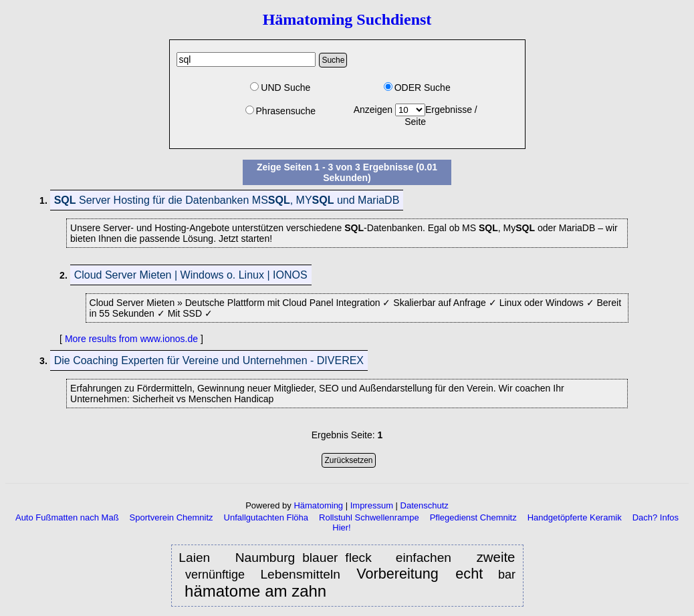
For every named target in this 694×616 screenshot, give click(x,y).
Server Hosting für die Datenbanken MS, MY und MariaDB (227, 200)
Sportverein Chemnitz (171, 517)
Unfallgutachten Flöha (266, 517)
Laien (198, 558)
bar (507, 575)
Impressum (372, 505)
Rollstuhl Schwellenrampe (369, 517)
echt (469, 574)
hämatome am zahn (255, 592)
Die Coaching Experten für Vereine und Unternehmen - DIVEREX (209, 360)
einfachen (427, 558)
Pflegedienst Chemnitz (473, 517)
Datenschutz (425, 505)
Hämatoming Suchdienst (347, 19)
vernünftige (217, 575)
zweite (496, 557)
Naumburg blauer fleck (304, 558)
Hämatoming (318, 505)
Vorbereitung (400, 574)
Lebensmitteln (302, 574)
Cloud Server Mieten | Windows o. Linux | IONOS (191, 275)
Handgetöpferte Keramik (575, 517)
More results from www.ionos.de (131, 339)
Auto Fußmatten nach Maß (67, 517)
